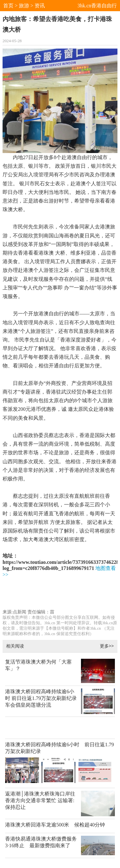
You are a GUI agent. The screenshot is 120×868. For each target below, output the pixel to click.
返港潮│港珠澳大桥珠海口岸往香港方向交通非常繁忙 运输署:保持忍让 (40, 800)
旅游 (24, 6)
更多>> (107, 646)
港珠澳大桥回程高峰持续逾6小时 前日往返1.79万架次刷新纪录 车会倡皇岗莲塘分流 (41, 698)
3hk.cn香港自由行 (97, 6)
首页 (8, 6)
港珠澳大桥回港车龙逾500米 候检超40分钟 (55, 825)
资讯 (40, 6)
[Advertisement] (61, 595)
